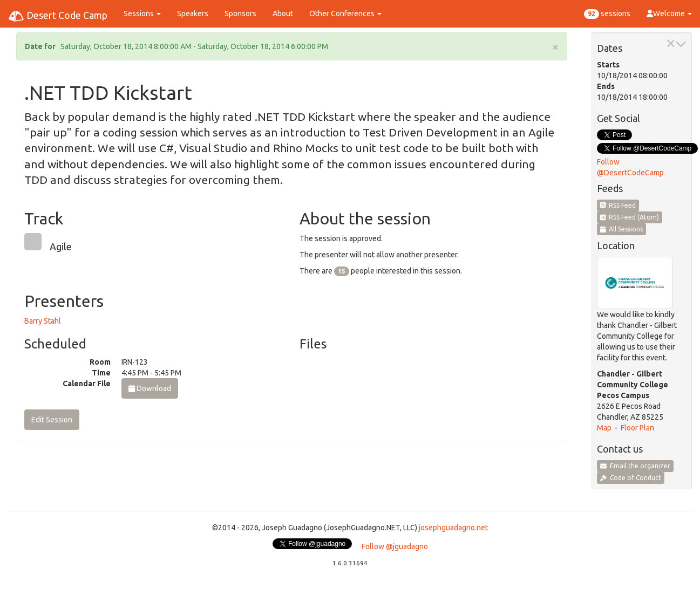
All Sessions (622, 229)
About (283, 13)
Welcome (669, 13)
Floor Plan (637, 428)
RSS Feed (618, 205)
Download (150, 388)
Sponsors (240, 13)
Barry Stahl (43, 321)
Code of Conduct (631, 478)
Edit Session (52, 420)
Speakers (193, 13)
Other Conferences (345, 13)
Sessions (142, 13)
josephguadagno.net (453, 528)
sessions (607, 14)
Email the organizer (635, 466)
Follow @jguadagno (395, 546)
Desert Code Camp (58, 16)
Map (604, 428)
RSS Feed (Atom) (630, 217)
